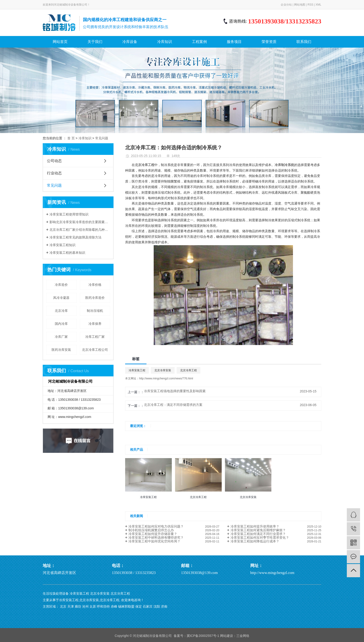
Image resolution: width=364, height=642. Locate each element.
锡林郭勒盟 (126, 606)
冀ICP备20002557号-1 (203, 636)
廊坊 (78, 606)
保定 (139, 606)
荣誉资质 (269, 42)
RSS (310, 5)
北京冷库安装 (163, 370)
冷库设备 (130, 42)
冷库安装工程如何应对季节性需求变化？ (260, 538)
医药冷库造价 (95, 298)
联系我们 (304, 42)
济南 (164, 606)
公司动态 (54, 161)
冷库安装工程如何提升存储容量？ (153, 534)
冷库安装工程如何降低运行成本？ (255, 541)
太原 (93, 606)
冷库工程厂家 (95, 337)
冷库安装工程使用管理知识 (69, 214)
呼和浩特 (103, 606)
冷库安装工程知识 (62, 245)
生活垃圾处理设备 (56, 593)
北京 (63, 606)
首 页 (71, 138)
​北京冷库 (61, 311)
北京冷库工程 (188, 370)
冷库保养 (95, 324)
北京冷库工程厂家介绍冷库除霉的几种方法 (80, 230)
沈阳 (157, 606)
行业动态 (54, 173)
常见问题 (102, 138)
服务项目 (234, 42)
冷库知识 (165, 42)
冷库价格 (95, 285)
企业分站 (286, 5)
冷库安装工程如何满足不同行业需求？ (258, 534)
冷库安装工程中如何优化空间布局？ (154, 541)
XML (318, 5)
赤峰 (114, 606)
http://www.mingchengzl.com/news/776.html (166, 378)
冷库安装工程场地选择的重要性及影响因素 (175, 391)
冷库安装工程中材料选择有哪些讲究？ (156, 538)
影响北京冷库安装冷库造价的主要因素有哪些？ (80, 222)
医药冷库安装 (61, 350)
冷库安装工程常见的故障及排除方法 (75, 237)
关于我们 (95, 42)
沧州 (85, 606)
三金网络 (243, 636)
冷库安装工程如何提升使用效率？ (255, 526)
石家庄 (148, 606)
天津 (71, 606)
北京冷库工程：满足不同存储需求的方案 (173, 405)
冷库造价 (61, 285)
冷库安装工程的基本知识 (67, 253)
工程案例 (199, 42)
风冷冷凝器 (61, 298)
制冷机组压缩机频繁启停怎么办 (151, 530)
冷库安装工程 (137, 370)
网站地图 (300, 5)
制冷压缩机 (95, 311)
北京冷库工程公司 (95, 350)
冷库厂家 (61, 337)
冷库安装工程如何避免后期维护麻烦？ (258, 530)
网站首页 (60, 42)
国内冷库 (61, 324)
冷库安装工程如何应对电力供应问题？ (156, 526)
